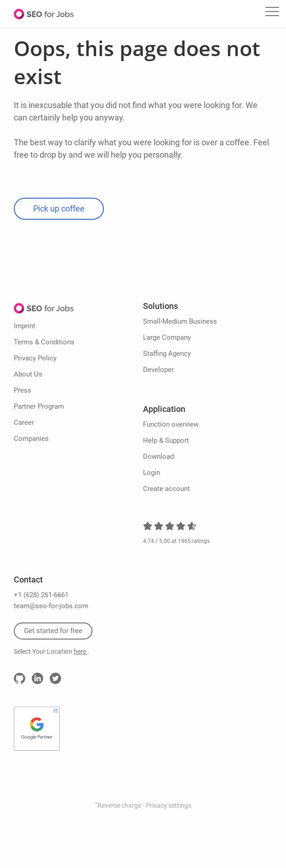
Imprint (25, 326)
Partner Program (39, 406)
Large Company (167, 337)
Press (23, 390)
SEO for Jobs (44, 14)
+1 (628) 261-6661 (41, 595)
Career (24, 423)
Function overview (171, 424)
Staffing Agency (167, 354)
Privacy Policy (35, 358)
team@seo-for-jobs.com (51, 606)
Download (158, 457)
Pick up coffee (59, 208)
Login (152, 473)
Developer (158, 370)
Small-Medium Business (180, 321)
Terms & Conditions (44, 342)
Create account (166, 489)
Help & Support (166, 440)
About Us (28, 374)
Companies (31, 439)
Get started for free (53, 631)
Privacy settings (169, 805)
